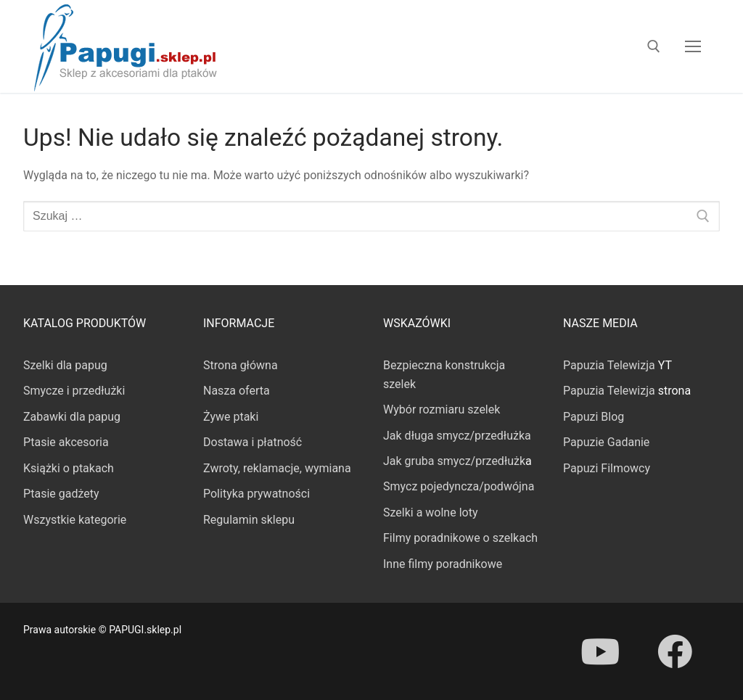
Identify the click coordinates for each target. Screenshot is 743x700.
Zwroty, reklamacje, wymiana (277, 468)
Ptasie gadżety (61, 494)
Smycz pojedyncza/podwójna (459, 486)
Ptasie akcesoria (66, 442)
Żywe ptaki (231, 417)
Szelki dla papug (65, 365)
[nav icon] (693, 46)
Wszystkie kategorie (75, 520)
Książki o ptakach (69, 468)
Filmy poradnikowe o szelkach (460, 538)
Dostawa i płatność (253, 442)
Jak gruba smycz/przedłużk (454, 461)
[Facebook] (674, 651)
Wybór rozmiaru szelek (442, 409)
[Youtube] (600, 651)
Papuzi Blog (594, 417)
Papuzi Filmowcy (607, 468)
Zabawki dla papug (72, 417)
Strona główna (241, 365)
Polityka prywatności (256, 494)
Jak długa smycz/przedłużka (457, 436)
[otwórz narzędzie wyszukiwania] (654, 46)
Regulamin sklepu (249, 520)
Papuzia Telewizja (609, 365)
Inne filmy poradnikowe (443, 564)
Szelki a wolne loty (430, 512)
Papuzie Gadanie (606, 442)
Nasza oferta (237, 391)
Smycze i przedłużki (74, 391)
